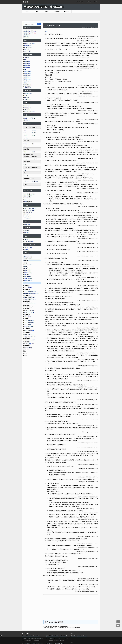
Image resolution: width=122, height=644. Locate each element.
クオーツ (26, 208)
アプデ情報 (57, 12)
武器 (25, 194)
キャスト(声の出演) (29, 241)
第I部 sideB (27, 63)
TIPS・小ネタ (27, 49)
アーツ (26, 210)
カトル (34, 135)
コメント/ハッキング (29, 322)
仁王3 (24, 636)
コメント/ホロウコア (29, 311)
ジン (33, 144)
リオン (34, 152)
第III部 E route (28, 79)
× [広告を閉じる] (1, 636)
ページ (96, 2)
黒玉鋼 (26, 202)
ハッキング (27, 106)
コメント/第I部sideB (29, 344)
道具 (25, 196)
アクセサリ (32, 194)
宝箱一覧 (26, 233)
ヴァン (25, 130)
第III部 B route (28, 73)
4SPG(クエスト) (28, 94)
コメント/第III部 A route (30, 303)
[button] (81, 2)
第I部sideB (27, 271)
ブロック (96, 37)
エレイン (25, 144)
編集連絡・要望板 (28, 258)
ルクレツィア (35, 181)
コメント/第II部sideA (29, 320)
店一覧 (26, 224)
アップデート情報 (28, 248)
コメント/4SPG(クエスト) (30, 336)
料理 (28, 196)
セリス (25, 152)
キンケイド (26, 176)
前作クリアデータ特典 (29, 43)
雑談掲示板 (27, 31)
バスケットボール (28, 110)
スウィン (46, 31)
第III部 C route (28, 75)
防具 (28, 194)
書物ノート (33, 118)
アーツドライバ (32, 210)
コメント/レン (28, 317)
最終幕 (26, 83)
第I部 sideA (27, 61)
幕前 (25, 60)
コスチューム (27, 200)
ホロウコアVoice (28, 216)
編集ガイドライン (28, 256)
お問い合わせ (73, 636)
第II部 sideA (27, 65)
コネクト (26, 95)
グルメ (29, 120)
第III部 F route (28, 81)
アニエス (34, 130)
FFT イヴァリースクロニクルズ (33, 636)
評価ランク (27, 97)
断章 (25, 69)
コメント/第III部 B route (30, 299)
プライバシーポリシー (82, 636)
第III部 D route (28, 77)
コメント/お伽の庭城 (29, 330)
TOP (27, 12)
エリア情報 (27, 231)
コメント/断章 (28, 324)
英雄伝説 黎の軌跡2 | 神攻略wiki (44, 7)
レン (24, 187)
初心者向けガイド (28, 45)
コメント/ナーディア (29, 313)
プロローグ (27, 58)
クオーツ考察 (27, 51)
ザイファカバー (28, 218)
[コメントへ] (118, 625)
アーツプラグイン (28, 212)
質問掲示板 (27, 35)
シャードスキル (33, 208)
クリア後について (28, 85)
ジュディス (26, 138)
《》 (28, 87)
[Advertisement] (61, 17)
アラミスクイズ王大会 (29, 112)
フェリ (25, 133)
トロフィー (67, 12)
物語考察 (26, 37)
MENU (37, 12)
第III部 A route (28, 71)
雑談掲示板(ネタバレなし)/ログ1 (32, 293)
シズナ (25, 165)
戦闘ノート (27, 118)
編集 (89, 2)
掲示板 (47, 12)
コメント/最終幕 (28, 287)
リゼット (25, 135)
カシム (25, 170)
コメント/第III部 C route (30, 297)
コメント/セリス (28, 348)
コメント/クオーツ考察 (30, 340)
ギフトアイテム (28, 198)
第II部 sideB (27, 67)
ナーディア (35, 159)
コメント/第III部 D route (30, 291)
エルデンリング (63, 636)
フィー (25, 146)
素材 (31, 196)
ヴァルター (26, 181)
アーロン (34, 133)
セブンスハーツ (28, 108)
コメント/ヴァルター (29, 326)
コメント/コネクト (29, 334)
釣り (25, 120)
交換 (29, 224)
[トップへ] (118, 622)
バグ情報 (26, 250)
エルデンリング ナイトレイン (53, 636)
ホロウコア (27, 214)
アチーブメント (28, 99)
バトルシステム (28, 47)
